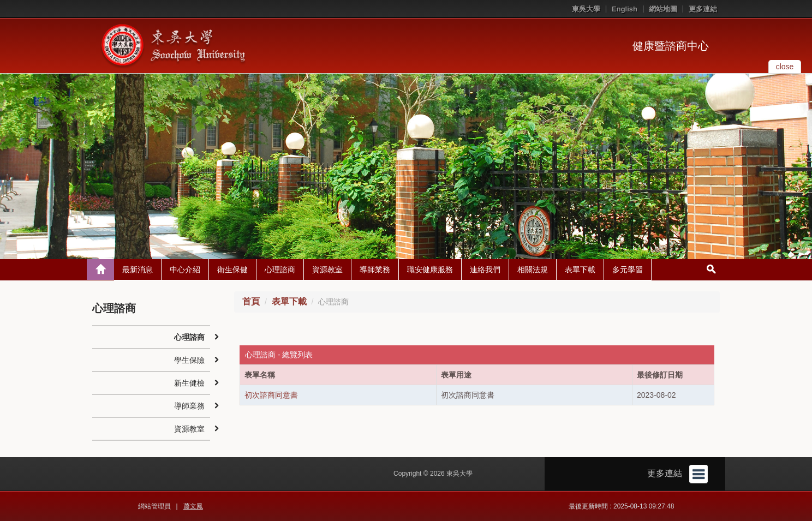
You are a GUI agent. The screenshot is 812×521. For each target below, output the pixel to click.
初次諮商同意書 (271, 395)
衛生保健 (232, 270)
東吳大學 (586, 9)
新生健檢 (189, 383)
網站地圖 (663, 9)
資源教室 (327, 270)
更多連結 (703, 9)
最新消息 (138, 270)
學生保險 (189, 360)
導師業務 (375, 270)
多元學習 (628, 270)
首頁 (251, 301)
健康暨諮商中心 (671, 46)
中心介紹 (185, 270)
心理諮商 (280, 270)
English (625, 9)
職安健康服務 (430, 270)
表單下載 (580, 270)
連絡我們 (485, 270)
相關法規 (533, 270)
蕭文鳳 (193, 506)
